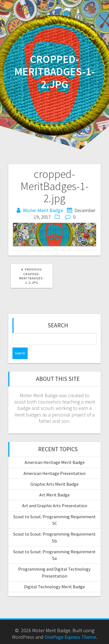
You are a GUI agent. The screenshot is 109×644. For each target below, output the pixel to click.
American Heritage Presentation (54, 473)
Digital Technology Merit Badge (54, 587)
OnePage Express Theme (70, 637)
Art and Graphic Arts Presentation (55, 506)
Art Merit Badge (54, 495)
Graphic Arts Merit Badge (54, 484)
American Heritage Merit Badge (55, 462)
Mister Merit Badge (43, 210)
